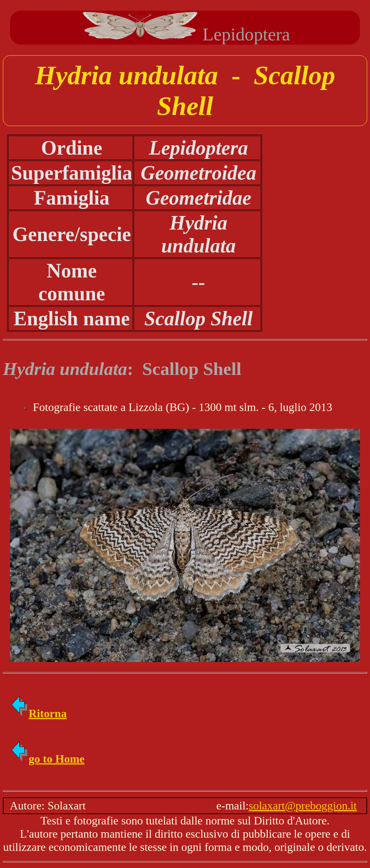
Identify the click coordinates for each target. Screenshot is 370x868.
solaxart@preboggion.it (303, 806)
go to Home (47, 759)
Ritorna (38, 713)
